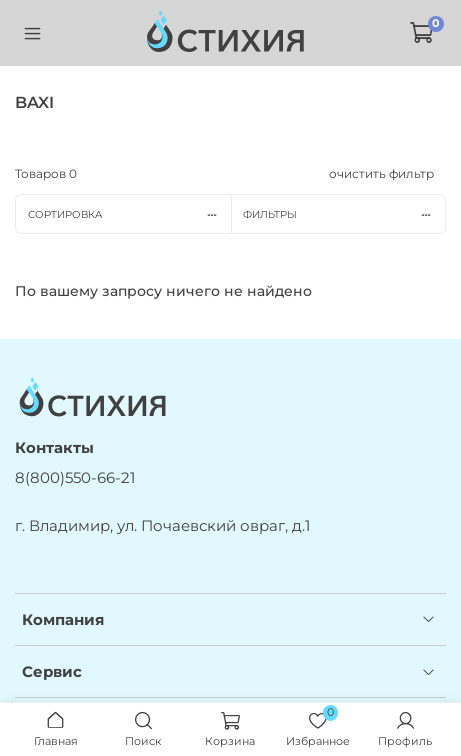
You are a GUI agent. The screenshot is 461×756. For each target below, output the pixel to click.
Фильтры (344, 214)
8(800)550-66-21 (75, 477)
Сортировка (129, 214)
